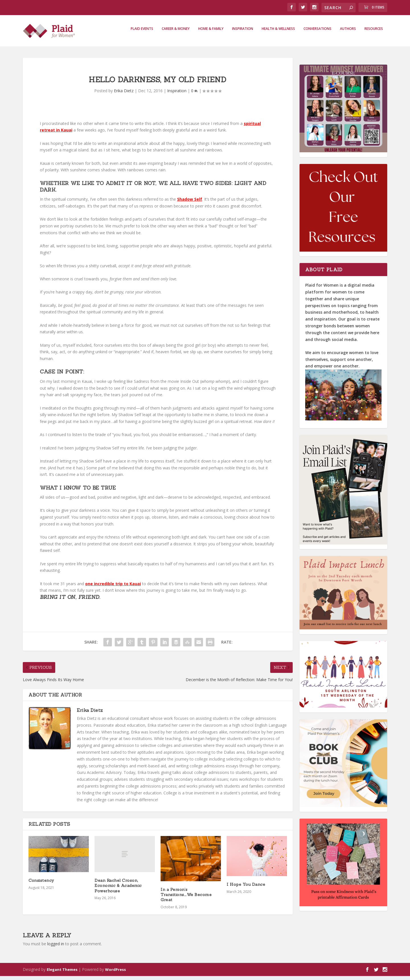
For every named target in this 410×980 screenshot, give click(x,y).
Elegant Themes (62, 973)
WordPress (115, 973)
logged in (56, 948)
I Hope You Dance (246, 888)
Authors (348, 33)
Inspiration (243, 33)
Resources (374, 33)
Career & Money (176, 33)
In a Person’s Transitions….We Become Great (186, 899)
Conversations (317, 33)
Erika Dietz (124, 95)
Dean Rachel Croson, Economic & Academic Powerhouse (118, 889)
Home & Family (211, 33)
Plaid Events (142, 33)
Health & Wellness (278, 33)
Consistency (42, 884)
